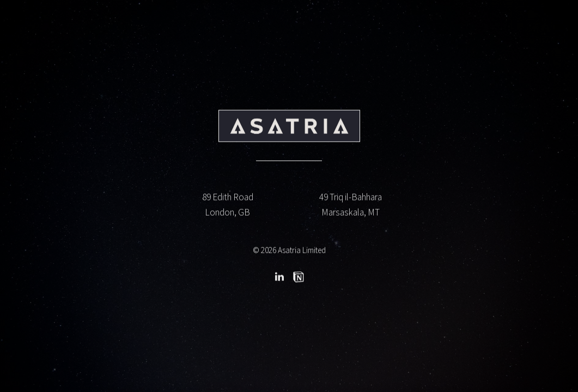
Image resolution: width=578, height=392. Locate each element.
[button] (279, 278)
